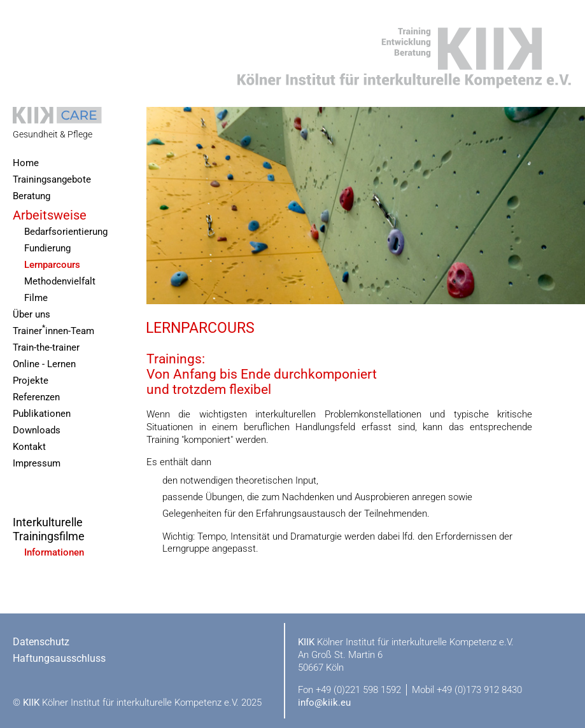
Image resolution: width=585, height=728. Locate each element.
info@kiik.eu (324, 703)
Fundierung (47, 248)
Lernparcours (52, 265)
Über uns (32, 315)
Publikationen (42, 414)
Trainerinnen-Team (53, 330)
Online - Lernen (44, 364)
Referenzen (36, 397)
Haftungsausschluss (59, 658)
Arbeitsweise (50, 215)
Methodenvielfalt (60, 282)
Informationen (54, 553)
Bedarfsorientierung (66, 232)
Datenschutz (41, 642)
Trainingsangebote (52, 180)
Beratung (32, 196)
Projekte (31, 381)
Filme (36, 298)
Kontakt (29, 447)
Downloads (37, 430)
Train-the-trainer (46, 348)
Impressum (37, 464)
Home (26, 163)
